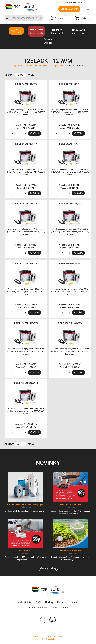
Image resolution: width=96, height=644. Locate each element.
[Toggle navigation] (88, 9)
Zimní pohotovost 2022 (71, 504)
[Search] (27, 18)
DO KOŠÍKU (35, 133)
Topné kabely (19, 66)
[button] (61, 18)
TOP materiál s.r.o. (51, 639)
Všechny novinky (48, 568)
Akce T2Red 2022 (26, 551)
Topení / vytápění (35, 66)
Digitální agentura (40, 636)
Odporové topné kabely (55, 66)
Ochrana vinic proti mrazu (70, 551)
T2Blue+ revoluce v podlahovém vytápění (25, 504)
